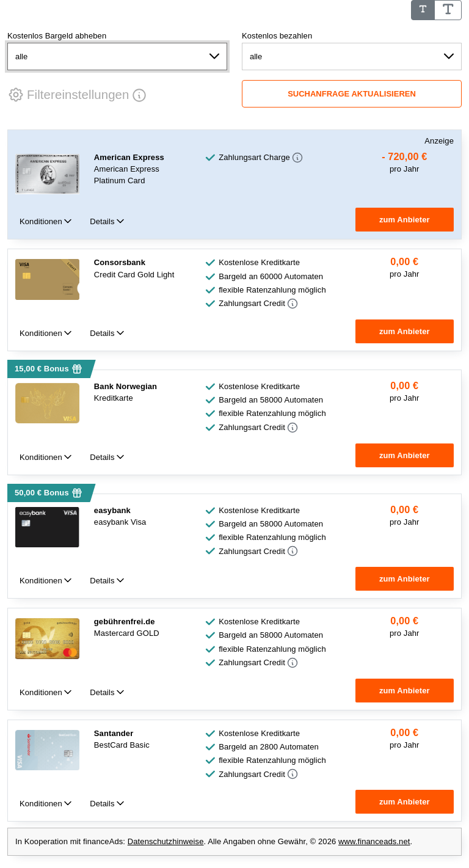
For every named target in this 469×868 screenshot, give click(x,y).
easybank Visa (120, 522)
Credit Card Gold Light (134, 275)
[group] (404, 163)
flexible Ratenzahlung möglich (272, 290)
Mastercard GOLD (127, 634)
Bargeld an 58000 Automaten (271, 400)
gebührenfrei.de (125, 622)
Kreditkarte (114, 398)
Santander (114, 733)
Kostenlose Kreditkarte (259, 262)
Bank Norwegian (125, 386)
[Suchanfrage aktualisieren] (352, 94)
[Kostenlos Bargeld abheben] (117, 57)
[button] (68, 95)
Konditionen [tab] (42, 221)
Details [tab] (103, 221)
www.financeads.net (374, 842)
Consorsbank (120, 262)
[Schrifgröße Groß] (448, 10)
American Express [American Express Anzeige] (129, 157)
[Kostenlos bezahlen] (352, 57)
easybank (112, 510)
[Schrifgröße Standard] (423, 10)
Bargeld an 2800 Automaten (269, 747)
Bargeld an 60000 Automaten (271, 276)
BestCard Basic (122, 745)
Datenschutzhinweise (166, 842)
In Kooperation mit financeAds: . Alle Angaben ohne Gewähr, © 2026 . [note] (214, 842)
